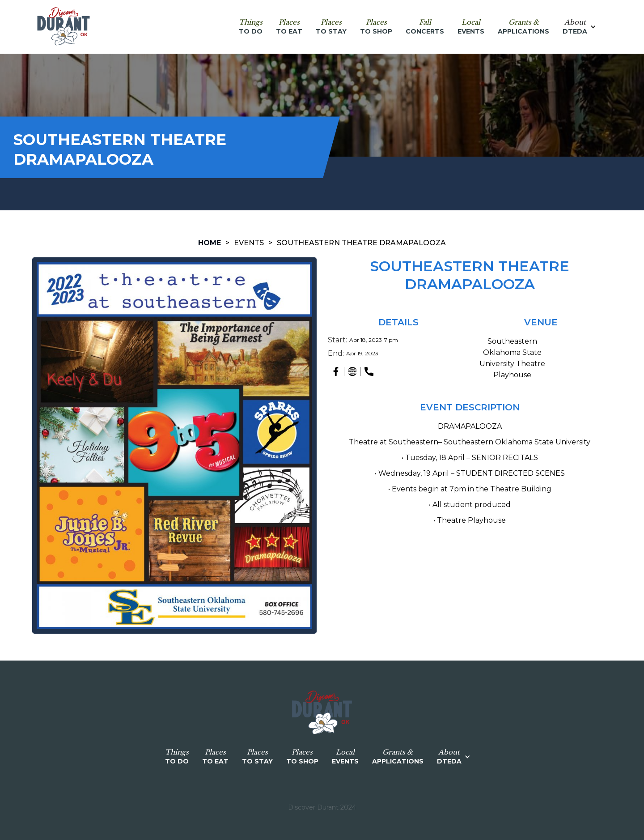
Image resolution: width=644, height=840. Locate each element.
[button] (584, 27)
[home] (64, 27)
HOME (210, 243)
